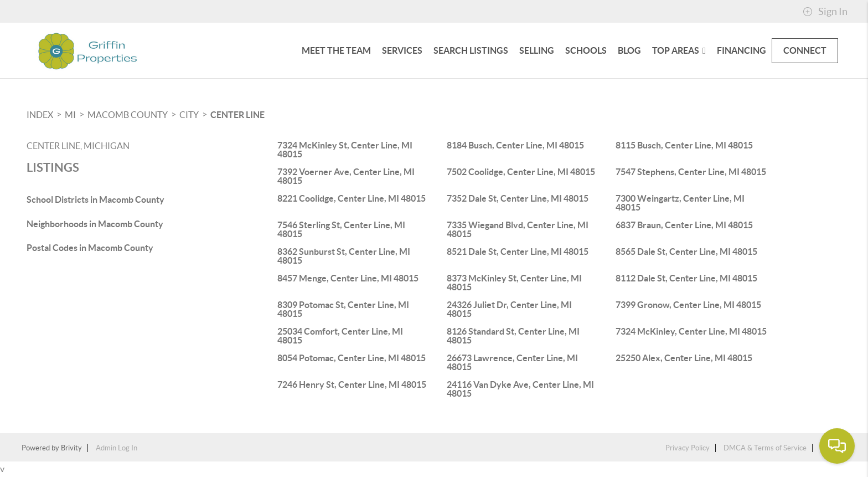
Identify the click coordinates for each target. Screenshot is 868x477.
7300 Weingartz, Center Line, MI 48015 (680, 203)
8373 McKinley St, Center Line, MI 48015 (514, 283)
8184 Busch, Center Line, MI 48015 (515, 145)
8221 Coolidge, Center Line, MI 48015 (352, 198)
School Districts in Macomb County (95, 199)
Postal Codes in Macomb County (90, 248)
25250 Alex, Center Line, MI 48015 (684, 358)
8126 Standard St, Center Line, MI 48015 (513, 336)
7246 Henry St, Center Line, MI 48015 (352, 384)
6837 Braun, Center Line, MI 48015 (684, 225)
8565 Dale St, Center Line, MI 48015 (686, 252)
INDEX (40, 115)
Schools (586, 50)
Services (402, 50)
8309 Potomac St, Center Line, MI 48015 (343, 309)
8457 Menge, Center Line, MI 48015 (348, 278)
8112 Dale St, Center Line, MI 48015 (686, 278)
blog (629, 50)
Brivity (71, 448)
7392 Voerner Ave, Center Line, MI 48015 (346, 176)
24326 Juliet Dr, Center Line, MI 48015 (509, 309)
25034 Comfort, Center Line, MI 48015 (340, 336)
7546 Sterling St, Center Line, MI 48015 (341, 229)
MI (70, 115)
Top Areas (679, 50)
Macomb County (128, 115)
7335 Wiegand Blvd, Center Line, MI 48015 (518, 229)
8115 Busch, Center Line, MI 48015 (684, 145)
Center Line (237, 115)
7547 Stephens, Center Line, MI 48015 (691, 172)
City (189, 115)
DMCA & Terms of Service (765, 448)
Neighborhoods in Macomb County (95, 224)
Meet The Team (336, 50)
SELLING (537, 50)
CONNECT (805, 50)
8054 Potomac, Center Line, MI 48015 (352, 358)
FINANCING (742, 50)
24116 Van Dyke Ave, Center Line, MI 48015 (520, 389)
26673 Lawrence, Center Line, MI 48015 (512, 362)
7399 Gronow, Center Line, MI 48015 (688, 305)
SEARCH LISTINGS (471, 50)
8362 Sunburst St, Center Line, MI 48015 (344, 256)
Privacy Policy (688, 448)
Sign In (825, 12)
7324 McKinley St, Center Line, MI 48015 (345, 150)
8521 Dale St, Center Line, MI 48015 (518, 252)
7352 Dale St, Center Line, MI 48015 (518, 198)
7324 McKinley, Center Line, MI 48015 (691, 331)
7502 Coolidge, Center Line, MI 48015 (521, 172)
